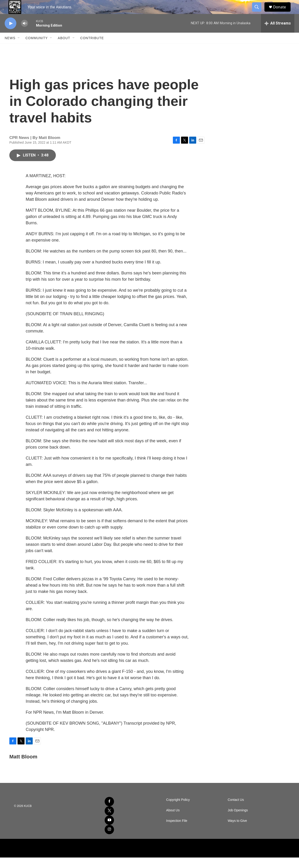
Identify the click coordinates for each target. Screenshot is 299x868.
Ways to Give (237, 831)
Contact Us (236, 810)
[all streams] (278, 34)
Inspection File (177, 831)
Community (37, 48)
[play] (11, 34)
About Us (173, 821)
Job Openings (238, 821)
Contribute (92, 48)
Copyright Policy (178, 810)
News (10, 48)
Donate (282, 12)
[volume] (25, 34)
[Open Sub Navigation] (19, 48)
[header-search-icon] (259, 12)
